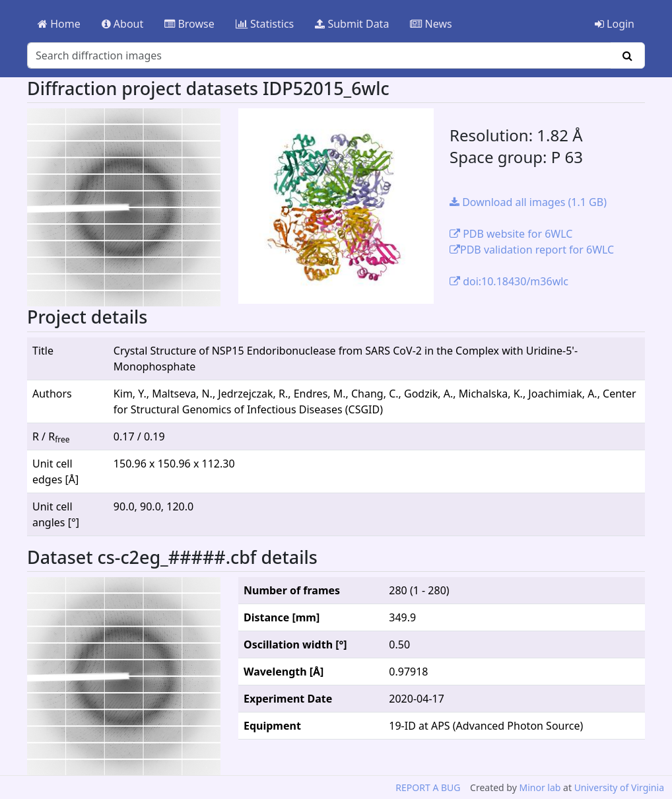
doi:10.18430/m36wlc (509, 281)
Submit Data (352, 24)
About (123, 24)
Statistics (265, 24)
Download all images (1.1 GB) (528, 202)
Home (59, 24)
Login (615, 24)
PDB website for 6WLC (511, 234)
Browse (189, 24)
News (431, 24)
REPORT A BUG (428, 787)
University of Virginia (619, 787)
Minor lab (540, 787)
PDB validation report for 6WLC (532, 250)
